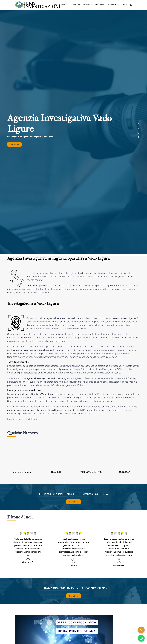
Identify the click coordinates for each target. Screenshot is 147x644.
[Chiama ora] (141, 630)
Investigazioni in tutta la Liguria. (23, 419)
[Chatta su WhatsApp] (141, 638)
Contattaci (14, 145)
